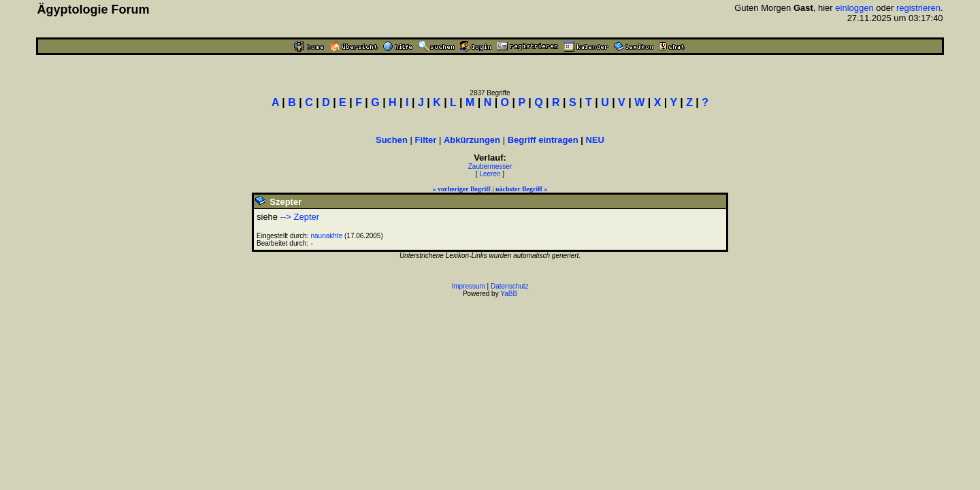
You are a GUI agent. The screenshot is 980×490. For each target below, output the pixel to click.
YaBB (509, 294)
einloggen (854, 8)
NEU (595, 140)
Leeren (490, 174)
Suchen (392, 140)
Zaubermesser (490, 166)
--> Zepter (300, 217)
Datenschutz (510, 286)
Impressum (468, 286)
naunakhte (327, 236)
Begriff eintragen (543, 140)
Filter (426, 140)
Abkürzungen (472, 140)
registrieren (918, 8)
